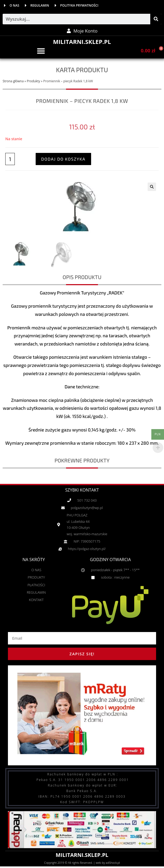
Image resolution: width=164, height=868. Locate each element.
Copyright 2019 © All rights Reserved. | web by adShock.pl (82, 863)
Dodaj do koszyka (63, 159)
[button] (41, 51)
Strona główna (13, 81)
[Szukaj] (156, 19)
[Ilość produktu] (10, 159)
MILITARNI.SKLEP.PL (82, 42)
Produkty (34, 81)
